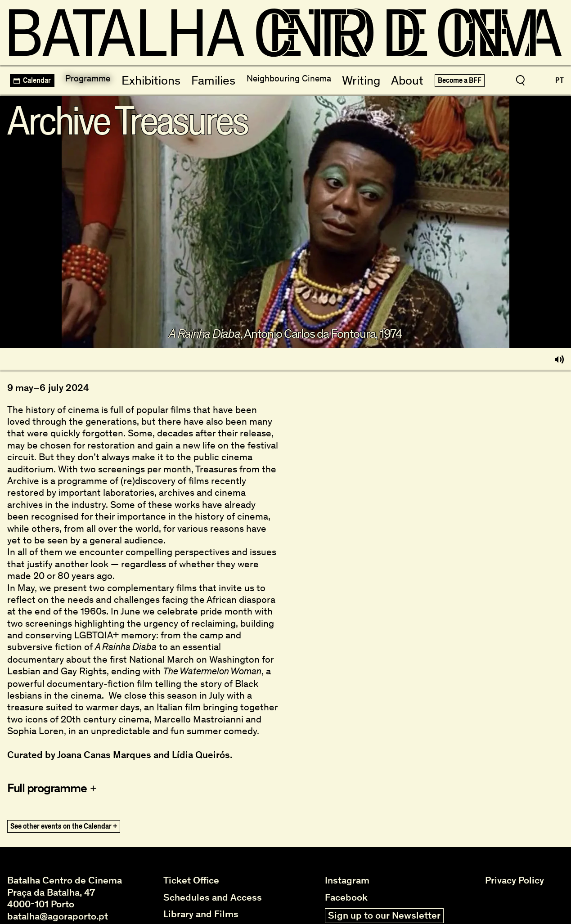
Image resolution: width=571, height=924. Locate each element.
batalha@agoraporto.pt (58, 913)
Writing (358, 78)
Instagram (347, 878)
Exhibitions (153, 78)
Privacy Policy (515, 878)
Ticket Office (191, 878)
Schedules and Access (213, 895)
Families (208, 78)
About (402, 78)
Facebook (346, 895)
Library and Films (201, 912)
